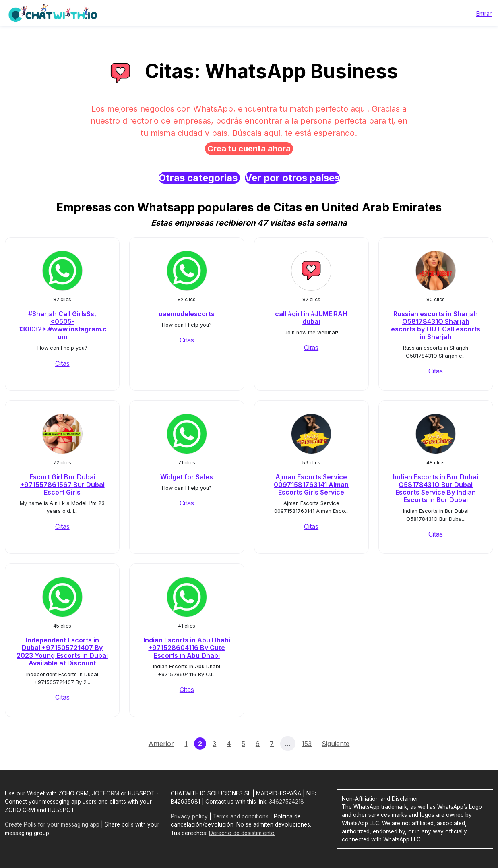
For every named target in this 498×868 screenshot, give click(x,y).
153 (307, 744)
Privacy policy (189, 816)
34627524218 (286, 802)
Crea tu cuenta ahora (249, 149)
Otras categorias (199, 178)
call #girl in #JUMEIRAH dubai (311, 318)
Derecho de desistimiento (242, 833)
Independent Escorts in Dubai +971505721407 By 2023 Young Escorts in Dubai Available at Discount (62, 652)
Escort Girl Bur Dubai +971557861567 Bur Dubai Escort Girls (62, 485)
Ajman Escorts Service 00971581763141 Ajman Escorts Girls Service (311, 485)
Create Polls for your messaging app (52, 824)
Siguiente (336, 744)
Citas (62, 363)
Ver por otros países (292, 178)
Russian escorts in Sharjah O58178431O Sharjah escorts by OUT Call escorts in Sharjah (436, 325)
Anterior (161, 744)
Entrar (484, 13)
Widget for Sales (187, 477)
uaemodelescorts (187, 314)
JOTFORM (105, 793)
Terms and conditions (241, 816)
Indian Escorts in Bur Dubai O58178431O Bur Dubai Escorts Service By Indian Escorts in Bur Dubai (436, 489)
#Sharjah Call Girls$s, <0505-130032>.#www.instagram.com (62, 325)
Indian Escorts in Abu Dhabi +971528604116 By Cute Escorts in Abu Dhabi (187, 648)
